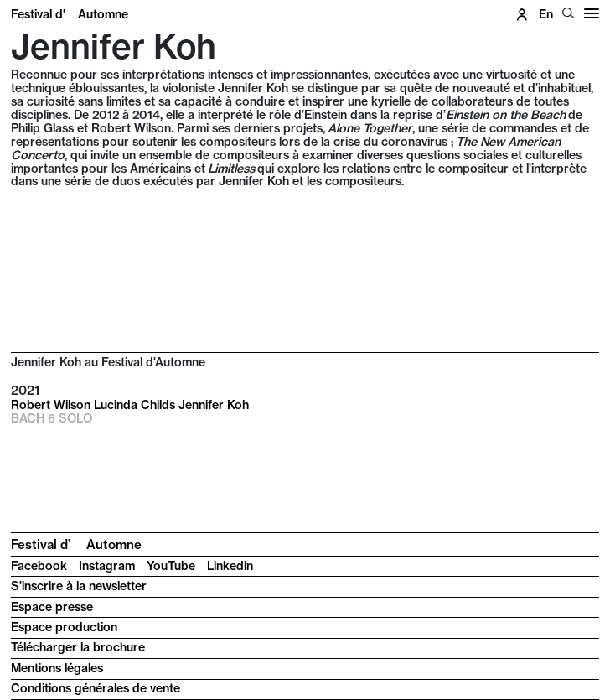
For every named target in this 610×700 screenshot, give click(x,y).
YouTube (171, 566)
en (546, 14)
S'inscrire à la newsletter (79, 586)
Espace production (64, 627)
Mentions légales (57, 668)
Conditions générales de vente (96, 688)
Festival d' (70, 14)
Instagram (107, 566)
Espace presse (52, 607)
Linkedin (230, 566)
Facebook (39, 566)
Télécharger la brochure (78, 647)
